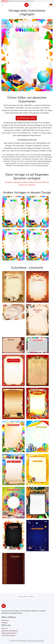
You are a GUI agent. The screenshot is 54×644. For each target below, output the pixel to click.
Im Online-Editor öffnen (26, 118)
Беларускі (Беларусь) (14, 182)
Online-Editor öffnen (26, 597)
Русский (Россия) (42, 182)
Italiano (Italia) (29, 182)
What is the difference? (27, 1)
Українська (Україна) (27, 185)
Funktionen (5, 620)
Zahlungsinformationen (9, 633)
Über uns (5, 628)
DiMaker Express (14, 1)
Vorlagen (4, 623)
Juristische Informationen (10, 631)
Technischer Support (8, 635)
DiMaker (5, 1)
